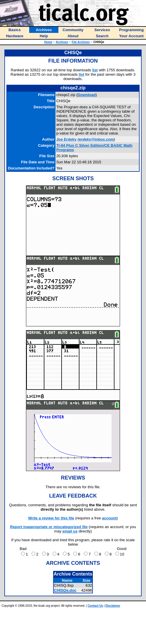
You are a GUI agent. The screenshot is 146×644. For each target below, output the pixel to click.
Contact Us (95, 606)
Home (48, 42)
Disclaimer (113, 606)
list (95, 70)
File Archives (81, 42)
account (109, 518)
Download (87, 95)
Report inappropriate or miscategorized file (49, 527)
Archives (62, 42)
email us (70, 531)
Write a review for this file (51, 518)
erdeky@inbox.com (96, 139)
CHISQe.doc (65, 590)
